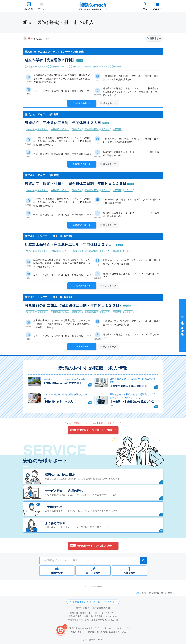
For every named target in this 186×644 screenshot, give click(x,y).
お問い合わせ (83, 608)
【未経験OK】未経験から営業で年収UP (132, 404)
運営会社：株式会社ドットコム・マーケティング (93, 613)
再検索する (154, 38)
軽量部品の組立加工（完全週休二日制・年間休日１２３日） (74, 305)
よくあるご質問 (55, 523)
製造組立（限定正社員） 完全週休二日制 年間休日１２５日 (76, 184)
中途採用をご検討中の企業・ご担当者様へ (94, 602)
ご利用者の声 (54, 507)
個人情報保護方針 (101, 608)
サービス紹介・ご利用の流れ (64, 491)
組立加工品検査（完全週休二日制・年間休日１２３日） (70, 244)
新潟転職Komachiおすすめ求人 (63, 383)
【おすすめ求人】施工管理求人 (129, 386)
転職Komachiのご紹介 (60, 475)
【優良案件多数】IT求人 (58, 402)
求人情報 (29, 9)
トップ (136, 593)
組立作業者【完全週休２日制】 (50, 60)
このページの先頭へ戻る (93, 586)
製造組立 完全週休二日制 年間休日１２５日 (63, 123)
